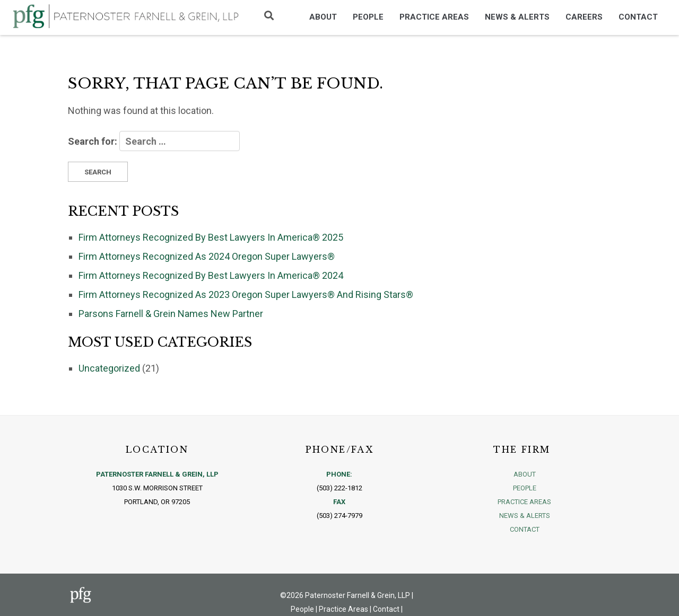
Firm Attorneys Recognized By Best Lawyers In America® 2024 (211, 275)
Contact (638, 17)
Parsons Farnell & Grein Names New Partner (171, 314)
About (323, 17)
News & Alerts (517, 17)
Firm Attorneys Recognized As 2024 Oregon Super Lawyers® (207, 256)
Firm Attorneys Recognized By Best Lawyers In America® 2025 (211, 237)
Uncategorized (109, 368)
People (368, 17)
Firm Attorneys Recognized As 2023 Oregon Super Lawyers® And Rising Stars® (246, 294)
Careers (584, 17)
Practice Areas (434, 17)
